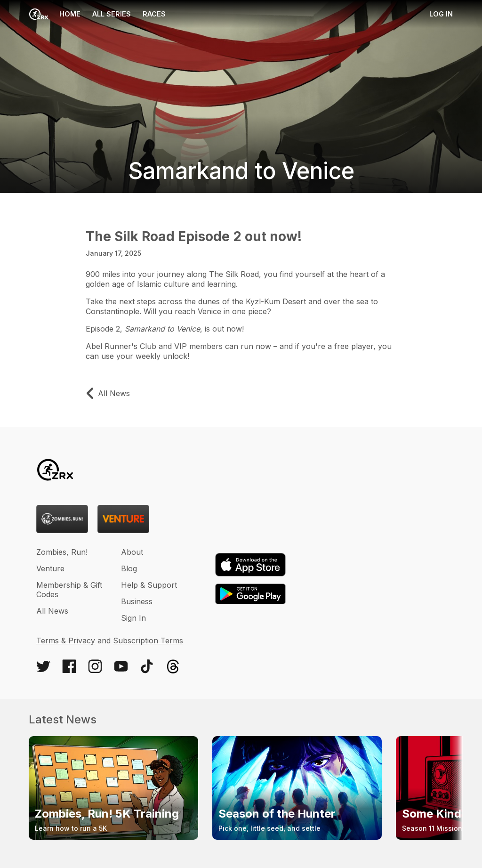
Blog (129, 568)
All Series (112, 14)
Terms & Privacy (66, 641)
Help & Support (149, 585)
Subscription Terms (148, 641)
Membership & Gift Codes (69, 590)
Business (137, 601)
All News (52, 611)
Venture (50, 568)
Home (55, 14)
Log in (441, 14)
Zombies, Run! (62, 552)
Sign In (133, 618)
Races (154, 14)
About (132, 552)
